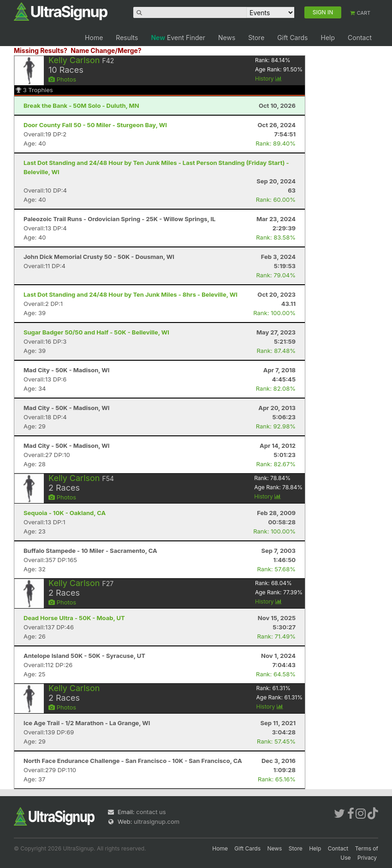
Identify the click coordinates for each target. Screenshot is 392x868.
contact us (151, 812)
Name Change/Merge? (106, 50)
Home (94, 38)
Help (328, 38)
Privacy (367, 858)
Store (256, 38)
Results (127, 38)
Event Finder (178, 38)
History (268, 79)
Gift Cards (292, 38)
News (227, 38)
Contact (360, 38)
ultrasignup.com (157, 821)
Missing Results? (41, 50)
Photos (62, 79)
